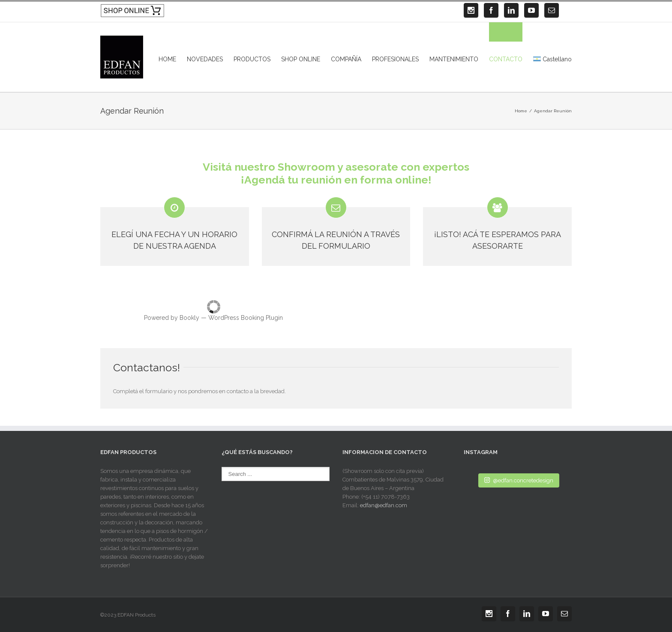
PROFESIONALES (395, 59)
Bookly (189, 318)
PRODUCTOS (252, 59)
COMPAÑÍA (346, 59)
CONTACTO (506, 59)
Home (521, 111)
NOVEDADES (205, 59)
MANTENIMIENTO (454, 59)
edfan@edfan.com (384, 505)
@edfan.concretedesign (519, 480)
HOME (167, 59)
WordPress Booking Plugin (246, 318)
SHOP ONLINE (301, 59)
